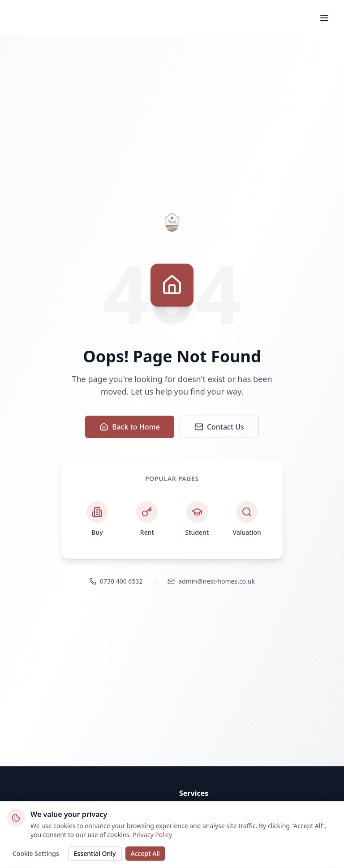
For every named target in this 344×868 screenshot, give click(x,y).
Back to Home (130, 427)
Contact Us (219, 427)
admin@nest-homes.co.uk (211, 581)
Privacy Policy (152, 834)
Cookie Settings (36, 853)
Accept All (145, 853)
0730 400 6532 (116, 581)
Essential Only (95, 853)
